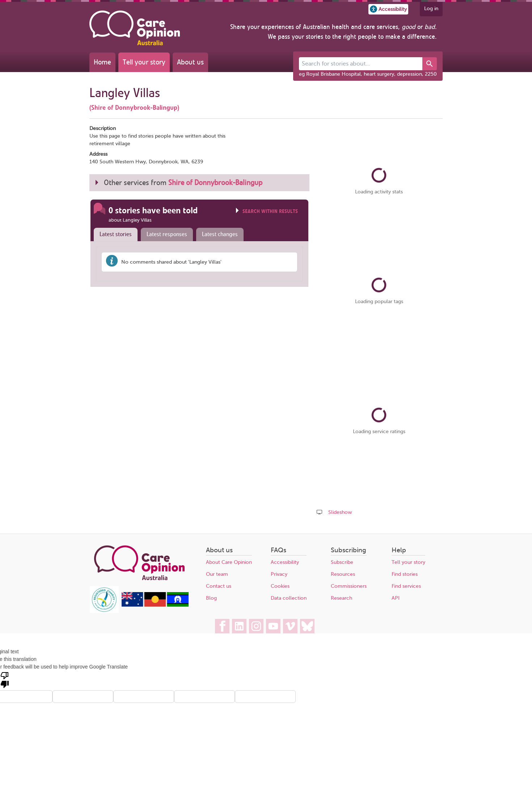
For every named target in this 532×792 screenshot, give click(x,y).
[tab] (114, 235)
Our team (217, 574)
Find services (406, 586)
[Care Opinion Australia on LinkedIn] (239, 626)
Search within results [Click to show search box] (270, 211)
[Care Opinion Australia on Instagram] (256, 626)
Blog (211, 598)
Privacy (279, 574)
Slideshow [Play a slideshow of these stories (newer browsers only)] (340, 512)
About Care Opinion (229, 562)
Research (341, 598)
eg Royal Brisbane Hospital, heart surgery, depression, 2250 (368, 74)
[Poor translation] (5, 679)
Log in (431, 9)
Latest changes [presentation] (220, 234)
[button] (388, 9)
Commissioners (349, 586)
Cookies (280, 586)
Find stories (405, 574)
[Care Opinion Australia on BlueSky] (307, 626)
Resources (343, 574)
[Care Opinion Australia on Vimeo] (290, 626)
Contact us (219, 586)
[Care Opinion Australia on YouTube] (273, 626)
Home (102, 62)
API (396, 598)
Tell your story (144, 62)
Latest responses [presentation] (167, 234)
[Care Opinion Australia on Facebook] (222, 626)
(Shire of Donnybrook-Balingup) (134, 108)
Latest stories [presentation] (116, 234)
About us (190, 62)
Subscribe (342, 562)
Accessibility (285, 562)
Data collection (289, 598)
